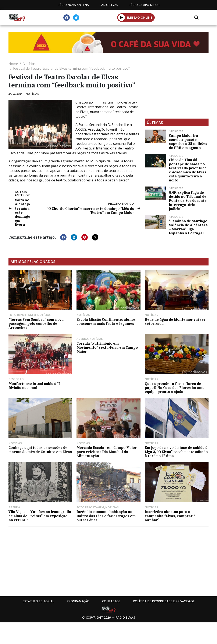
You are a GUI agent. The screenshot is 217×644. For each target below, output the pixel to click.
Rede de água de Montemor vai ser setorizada (175, 321)
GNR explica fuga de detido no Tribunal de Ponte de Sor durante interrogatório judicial (188, 201)
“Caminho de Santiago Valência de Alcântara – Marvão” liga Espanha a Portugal (188, 227)
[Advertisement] (177, 88)
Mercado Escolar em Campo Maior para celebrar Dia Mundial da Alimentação (107, 452)
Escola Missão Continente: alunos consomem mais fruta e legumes (106, 321)
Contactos (111, 601)
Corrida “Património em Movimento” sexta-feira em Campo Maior (107, 347)
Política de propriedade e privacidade (164, 601)
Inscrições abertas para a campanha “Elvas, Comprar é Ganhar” (170, 516)
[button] (122, 17)
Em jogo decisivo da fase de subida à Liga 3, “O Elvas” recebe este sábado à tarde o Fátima (176, 452)
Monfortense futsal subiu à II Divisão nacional (34, 386)
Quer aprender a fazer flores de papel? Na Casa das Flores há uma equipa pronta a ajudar (175, 388)
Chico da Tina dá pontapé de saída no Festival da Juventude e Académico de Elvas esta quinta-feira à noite (188, 170)
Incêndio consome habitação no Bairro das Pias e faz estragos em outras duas (106, 516)
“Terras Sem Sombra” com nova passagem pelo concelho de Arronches (36, 323)
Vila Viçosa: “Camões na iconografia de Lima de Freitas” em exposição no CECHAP (40, 516)
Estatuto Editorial (38, 601)
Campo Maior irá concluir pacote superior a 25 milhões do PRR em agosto (188, 142)
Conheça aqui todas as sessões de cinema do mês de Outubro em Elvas (40, 450)
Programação (78, 601)
